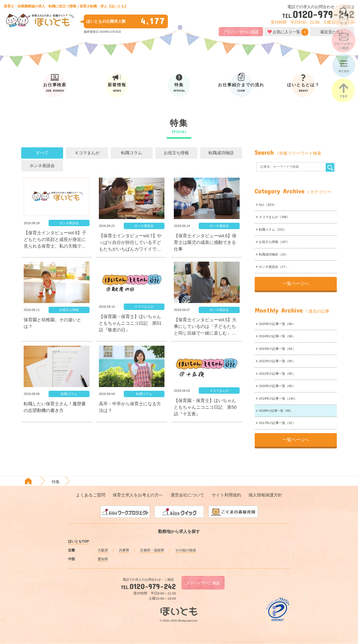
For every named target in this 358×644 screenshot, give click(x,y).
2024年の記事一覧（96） (276, 336)
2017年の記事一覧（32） (276, 423)
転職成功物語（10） (272, 254)
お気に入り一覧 (286, 32)
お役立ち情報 (176, 153)
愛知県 (103, 559)
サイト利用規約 (226, 495)
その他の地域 (185, 550)
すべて (42, 153)
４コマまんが (87, 153)
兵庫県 (124, 550)
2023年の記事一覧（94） (276, 349)
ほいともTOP (79, 542)
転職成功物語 (221, 153)
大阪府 (103, 550)
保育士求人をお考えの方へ (138, 495)
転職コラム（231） (271, 229)
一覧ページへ (296, 284)
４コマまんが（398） (273, 217)
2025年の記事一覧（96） (276, 324)
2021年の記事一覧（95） (276, 374)
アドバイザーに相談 (241, 32)
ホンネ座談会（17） (272, 267)
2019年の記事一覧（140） (277, 398)
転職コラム (132, 153)
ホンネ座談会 (42, 166)
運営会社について (187, 495)
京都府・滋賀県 (152, 550)
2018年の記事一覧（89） (275, 411)
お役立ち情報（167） (273, 242)
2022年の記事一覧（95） (276, 361)
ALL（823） (266, 205)
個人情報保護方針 (265, 495)
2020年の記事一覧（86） (276, 386)
